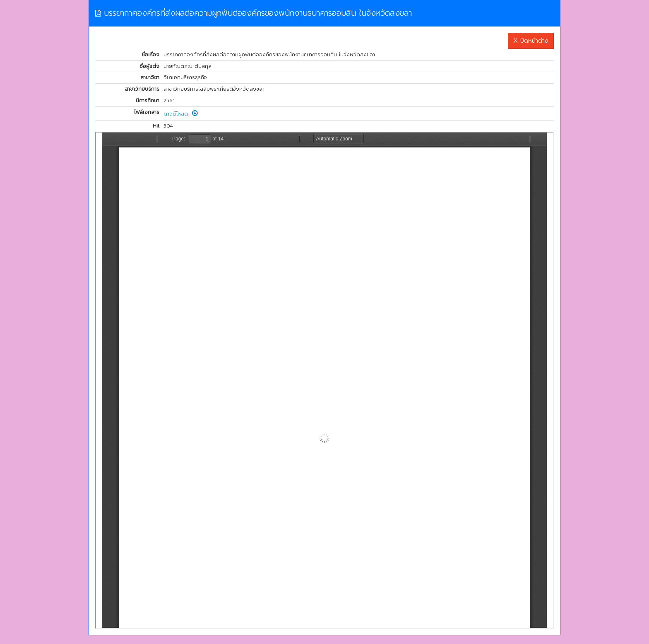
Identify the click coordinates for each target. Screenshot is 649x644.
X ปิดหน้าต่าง (531, 41)
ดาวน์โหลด (181, 114)
